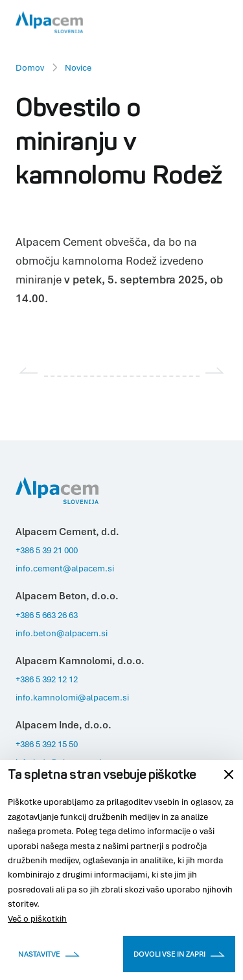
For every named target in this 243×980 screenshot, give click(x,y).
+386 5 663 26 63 (47, 615)
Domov (30, 67)
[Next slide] (215, 370)
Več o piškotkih (37, 918)
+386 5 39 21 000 (47, 550)
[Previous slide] (29, 370)
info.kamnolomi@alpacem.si (72, 697)
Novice (78, 67)
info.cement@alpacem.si (65, 568)
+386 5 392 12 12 (47, 679)
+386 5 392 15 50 (47, 744)
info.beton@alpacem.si (62, 633)
